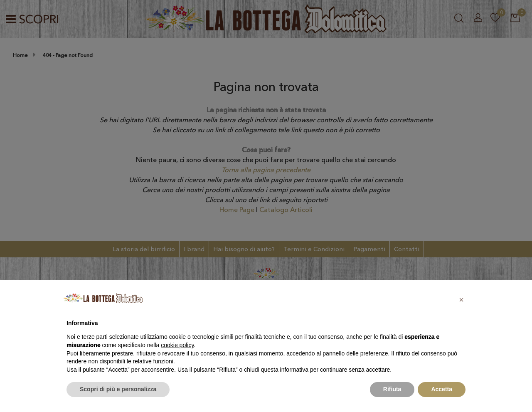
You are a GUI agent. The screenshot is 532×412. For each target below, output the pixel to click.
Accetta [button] (442, 389)
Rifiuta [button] (392, 389)
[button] (461, 300)
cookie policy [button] (177, 345)
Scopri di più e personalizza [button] (118, 389)
